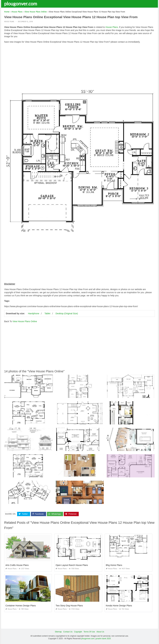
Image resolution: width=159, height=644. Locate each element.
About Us (100, 632)
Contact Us (68, 632)
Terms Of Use (89, 632)
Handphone (34, 313)
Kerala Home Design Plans (119, 606)
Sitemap (58, 632)
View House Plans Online (25, 321)
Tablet (47, 313)
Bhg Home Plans (114, 565)
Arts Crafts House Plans (17, 565)
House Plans (9, 22)
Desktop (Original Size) (67, 313)
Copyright (78, 632)
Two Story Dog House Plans (69, 606)
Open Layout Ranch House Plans (72, 565)
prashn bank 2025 (103, 639)
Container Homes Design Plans (21, 606)
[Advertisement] (79, 67)
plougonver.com (21, 4)
